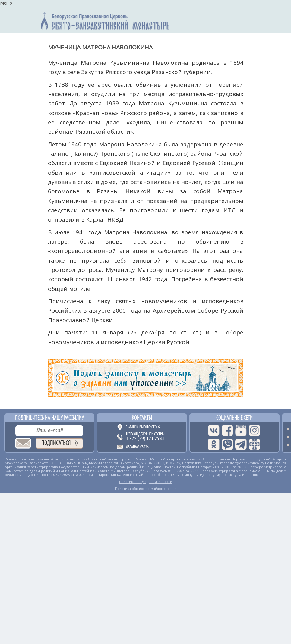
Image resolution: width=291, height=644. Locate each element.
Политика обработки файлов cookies (146, 488)
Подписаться (56, 443)
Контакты (142, 418)
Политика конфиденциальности (146, 482)
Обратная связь (137, 447)
